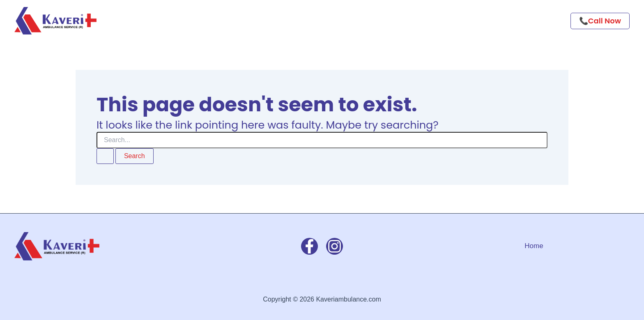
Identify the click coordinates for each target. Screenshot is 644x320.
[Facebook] (309, 246)
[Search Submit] (105, 156)
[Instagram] (335, 246)
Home (534, 246)
